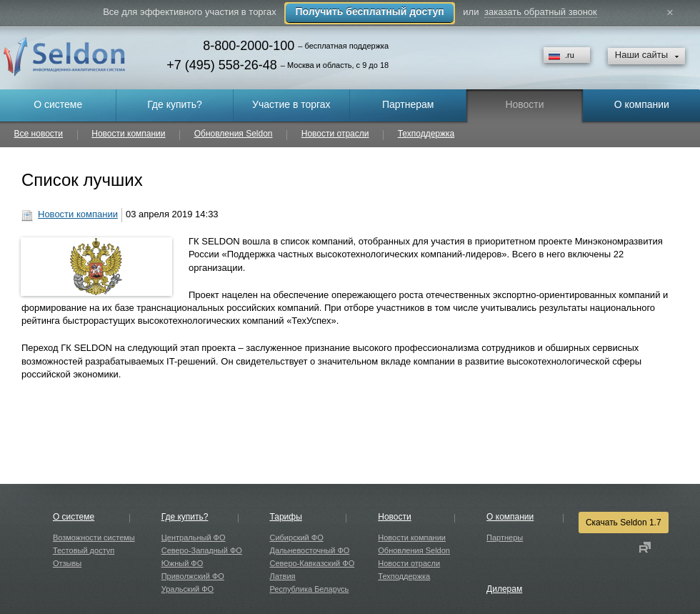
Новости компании (128, 134)
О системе (74, 517)
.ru (570, 55)
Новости (394, 517)
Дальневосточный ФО (309, 550)
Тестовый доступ (84, 550)
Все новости (39, 134)
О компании (510, 517)
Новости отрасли (335, 134)
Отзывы (67, 563)
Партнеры (505, 538)
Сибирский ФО (296, 538)
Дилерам (504, 589)
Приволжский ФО (193, 576)
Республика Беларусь (309, 589)
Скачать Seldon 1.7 (624, 523)
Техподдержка (426, 134)
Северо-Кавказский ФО (312, 563)
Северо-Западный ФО (202, 550)
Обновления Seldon (234, 134)
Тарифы (285, 517)
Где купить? (185, 517)
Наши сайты (641, 55)
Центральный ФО (194, 538)
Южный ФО (182, 563)
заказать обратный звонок (541, 12)
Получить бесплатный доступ (369, 11)
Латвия (282, 576)
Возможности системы (94, 538)
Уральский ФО (187, 589)
